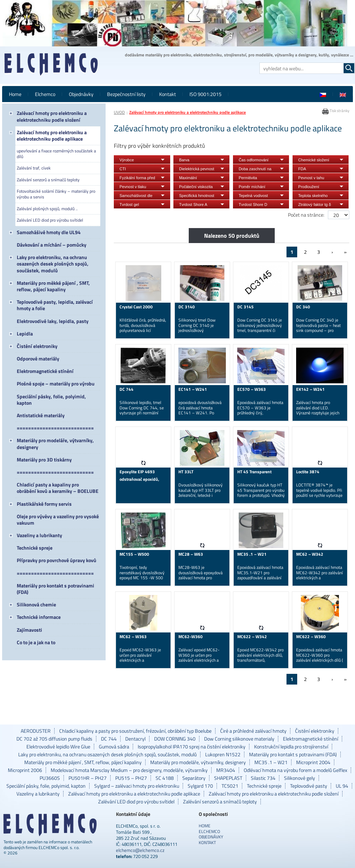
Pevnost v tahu (311, 178)
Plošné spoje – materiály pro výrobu (56, 383)
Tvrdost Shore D (253, 205)
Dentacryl (135, 739)
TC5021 (230, 786)
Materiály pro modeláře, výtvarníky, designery (55, 443)
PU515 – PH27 (131, 778)
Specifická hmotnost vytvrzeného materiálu (197, 196)
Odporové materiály (38, 359)
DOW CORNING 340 (175, 739)
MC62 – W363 (133, 637)
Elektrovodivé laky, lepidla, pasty (53, 321)
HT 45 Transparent (254, 472)
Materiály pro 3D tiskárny (44, 460)
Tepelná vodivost (253, 196)
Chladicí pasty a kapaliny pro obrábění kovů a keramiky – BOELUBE (58, 488)
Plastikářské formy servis (44, 504)
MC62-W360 (191, 637)
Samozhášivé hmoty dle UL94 (49, 232)
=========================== (55, 428)
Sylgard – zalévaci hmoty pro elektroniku (137, 786)
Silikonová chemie (36, 604)
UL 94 (342, 786)
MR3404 (226, 770)
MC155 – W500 (134, 554)
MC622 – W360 (311, 637)
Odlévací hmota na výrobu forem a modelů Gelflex (295, 770)
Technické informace (39, 617)
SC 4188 (165, 778)
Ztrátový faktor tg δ (315, 205)
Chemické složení (314, 160)
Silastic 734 (263, 778)
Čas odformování (254, 160)
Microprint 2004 (313, 762)
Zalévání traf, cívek (34, 168)
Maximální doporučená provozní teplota (197, 179)
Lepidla (25, 334)
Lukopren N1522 (223, 755)
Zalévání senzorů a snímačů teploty (48, 180)
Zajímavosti (29, 630)
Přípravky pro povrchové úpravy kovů (57, 560)
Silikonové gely (300, 778)
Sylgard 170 (200, 786)
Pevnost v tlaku (133, 187)
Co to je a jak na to (36, 642)
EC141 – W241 (193, 389)
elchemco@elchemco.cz (140, 850)
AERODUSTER (36, 731)
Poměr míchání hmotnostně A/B (253, 188)
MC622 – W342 (252, 637)
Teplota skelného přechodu (313, 196)
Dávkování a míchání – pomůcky (52, 245)
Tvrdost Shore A (193, 205)
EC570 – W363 (252, 389)
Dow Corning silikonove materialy (239, 739)
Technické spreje (35, 548)
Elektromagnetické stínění (45, 371)
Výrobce (127, 160)
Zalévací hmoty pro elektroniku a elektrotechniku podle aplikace (52, 135)
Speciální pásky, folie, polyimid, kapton (51, 400)
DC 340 (303, 307)
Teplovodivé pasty (309, 786)
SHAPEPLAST (228, 778)
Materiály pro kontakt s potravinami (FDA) (55, 589)
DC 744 (126, 389)
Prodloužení (309, 187)
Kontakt (168, 94)
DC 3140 (187, 307)
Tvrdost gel (129, 205)
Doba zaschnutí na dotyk (255, 170)
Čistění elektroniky (37, 346)
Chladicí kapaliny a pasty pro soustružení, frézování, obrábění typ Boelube (135, 731)
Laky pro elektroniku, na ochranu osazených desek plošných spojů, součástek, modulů (53, 264)
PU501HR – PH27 (88, 778)
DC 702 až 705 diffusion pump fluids (54, 739)
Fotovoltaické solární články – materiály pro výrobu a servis (56, 194)
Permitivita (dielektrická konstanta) (249, 179)
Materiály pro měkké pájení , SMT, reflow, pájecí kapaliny (53, 286)
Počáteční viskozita (196, 187)
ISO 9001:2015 (206, 94)
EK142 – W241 (310, 389)
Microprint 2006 (25, 770)
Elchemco (45, 94)
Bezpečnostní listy (126, 94)
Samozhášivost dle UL (136, 196)
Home (15, 94)
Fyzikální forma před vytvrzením (137, 179)
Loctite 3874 (308, 472)
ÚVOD (119, 112)
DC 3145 (245, 307)
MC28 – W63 (191, 554)
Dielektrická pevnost (197, 169)
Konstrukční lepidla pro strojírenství (291, 747)
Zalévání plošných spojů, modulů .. (47, 209)
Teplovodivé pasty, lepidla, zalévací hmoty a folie (55, 305)
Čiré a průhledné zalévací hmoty (253, 731)
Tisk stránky (336, 111)
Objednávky (81, 94)
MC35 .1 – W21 (252, 554)
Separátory (194, 778)
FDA (302, 169)
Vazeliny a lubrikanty (39, 535)
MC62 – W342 (310, 554)
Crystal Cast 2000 (136, 307)
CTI (123, 169)
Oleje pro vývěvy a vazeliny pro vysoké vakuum (58, 519)
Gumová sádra (114, 747)
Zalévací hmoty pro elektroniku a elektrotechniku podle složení (52, 116)
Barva (184, 160)
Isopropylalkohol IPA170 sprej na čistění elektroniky (192, 747)
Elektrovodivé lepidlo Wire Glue (58, 747)
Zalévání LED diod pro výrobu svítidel (50, 220)
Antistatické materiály (41, 415)
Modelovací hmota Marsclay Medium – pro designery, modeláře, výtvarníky (129, 770)
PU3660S (50, 778)
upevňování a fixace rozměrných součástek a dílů (56, 154)
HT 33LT (186, 472)
